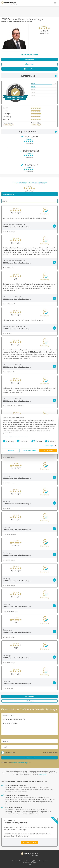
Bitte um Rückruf (10, 753)
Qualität (6, 108)
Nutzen (5, 111)
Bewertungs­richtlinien (17, 861)
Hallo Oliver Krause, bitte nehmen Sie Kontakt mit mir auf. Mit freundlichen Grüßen (29, 724)
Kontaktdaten (39, 76)
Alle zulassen (48, 450)
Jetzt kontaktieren (29, 69)
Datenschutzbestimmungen (19, 437)
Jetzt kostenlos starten (30, 842)
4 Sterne (33, 86)
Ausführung (7, 117)
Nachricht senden (30, 758)
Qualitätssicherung (28, 861)
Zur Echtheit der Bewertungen (29, 55)
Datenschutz (37, 861)
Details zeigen (49, 446)
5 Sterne (33, 83)
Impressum (7, 437)
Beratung (6, 119)
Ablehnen (11, 450)
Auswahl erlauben (29, 450)
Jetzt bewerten (30, 60)
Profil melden (43, 775)
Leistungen (7, 114)
